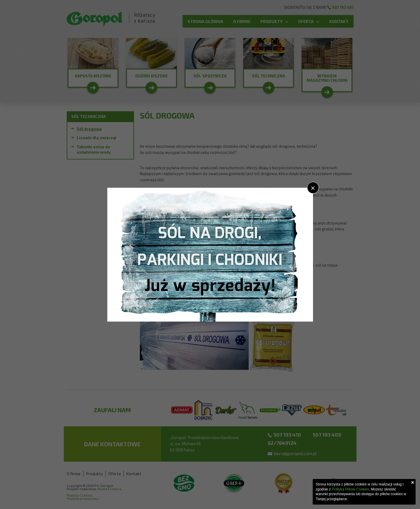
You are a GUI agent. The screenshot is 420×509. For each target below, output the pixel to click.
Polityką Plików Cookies (350, 489)
